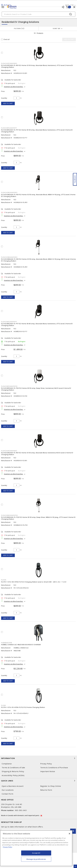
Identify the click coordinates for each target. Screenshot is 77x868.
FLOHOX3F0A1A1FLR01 (9, 451)
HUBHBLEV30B (6, 643)
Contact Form (7, 794)
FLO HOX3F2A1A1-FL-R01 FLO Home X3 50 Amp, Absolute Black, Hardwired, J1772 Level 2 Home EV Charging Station (37, 66)
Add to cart (8, 103)
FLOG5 (4, 580)
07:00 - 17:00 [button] (69, 5)
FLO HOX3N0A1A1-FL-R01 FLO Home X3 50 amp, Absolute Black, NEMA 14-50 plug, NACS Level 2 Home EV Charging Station (38, 260)
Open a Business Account (13, 786)
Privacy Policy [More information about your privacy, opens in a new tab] (8, 847)
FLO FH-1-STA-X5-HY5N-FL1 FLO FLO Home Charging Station (23, 707)
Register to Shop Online (51, 786)
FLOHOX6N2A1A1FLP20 (9, 515)
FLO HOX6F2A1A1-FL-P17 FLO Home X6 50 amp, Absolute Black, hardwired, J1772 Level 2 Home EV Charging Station (37, 131)
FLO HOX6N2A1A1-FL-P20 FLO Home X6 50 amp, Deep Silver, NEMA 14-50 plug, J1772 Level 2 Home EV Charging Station (38, 518)
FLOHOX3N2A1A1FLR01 (9, 193)
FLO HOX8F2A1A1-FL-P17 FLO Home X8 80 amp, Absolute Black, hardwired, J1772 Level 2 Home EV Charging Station (37, 325)
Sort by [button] (57, 29)
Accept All (36, 853)
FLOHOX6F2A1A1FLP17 (9, 128)
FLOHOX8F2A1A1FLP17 (9, 322)
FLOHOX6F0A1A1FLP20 (9, 386)
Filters (19, 29)
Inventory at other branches (14, 87)
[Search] (38, 14)
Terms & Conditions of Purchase (54, 768)
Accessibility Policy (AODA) (13, 775)
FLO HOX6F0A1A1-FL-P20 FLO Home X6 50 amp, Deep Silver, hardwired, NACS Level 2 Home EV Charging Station (36, 389)
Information (38, 758)
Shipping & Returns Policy (13, 771)
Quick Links (38, 781)
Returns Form (46, 790)
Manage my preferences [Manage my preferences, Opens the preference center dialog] (36, 859)
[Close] (69, 834)
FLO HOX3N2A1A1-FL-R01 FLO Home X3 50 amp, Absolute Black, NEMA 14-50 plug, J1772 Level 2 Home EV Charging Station (38, 195)
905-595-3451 (21, 810)
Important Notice (48, 771)
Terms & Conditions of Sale (13, 768)
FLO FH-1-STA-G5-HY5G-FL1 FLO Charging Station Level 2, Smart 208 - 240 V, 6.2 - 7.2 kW (34, 582)
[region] (36, 848)
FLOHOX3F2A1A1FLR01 (9, 63)
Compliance (7, 764)
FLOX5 (3, 705)
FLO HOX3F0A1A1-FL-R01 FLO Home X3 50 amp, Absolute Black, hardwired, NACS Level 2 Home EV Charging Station (37, 454)
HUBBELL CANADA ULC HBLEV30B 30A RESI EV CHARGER (21, 645)
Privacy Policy (46, 764)
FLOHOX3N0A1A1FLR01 (9, 257)
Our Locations (8, 790)
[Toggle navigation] (3, 7)
